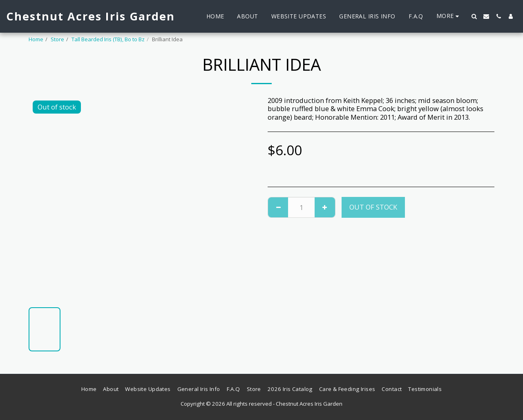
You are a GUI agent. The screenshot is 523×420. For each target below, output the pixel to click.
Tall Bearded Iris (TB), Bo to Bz (108, 39)
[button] (474, 16)
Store (57, 39)
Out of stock (373, 207)
